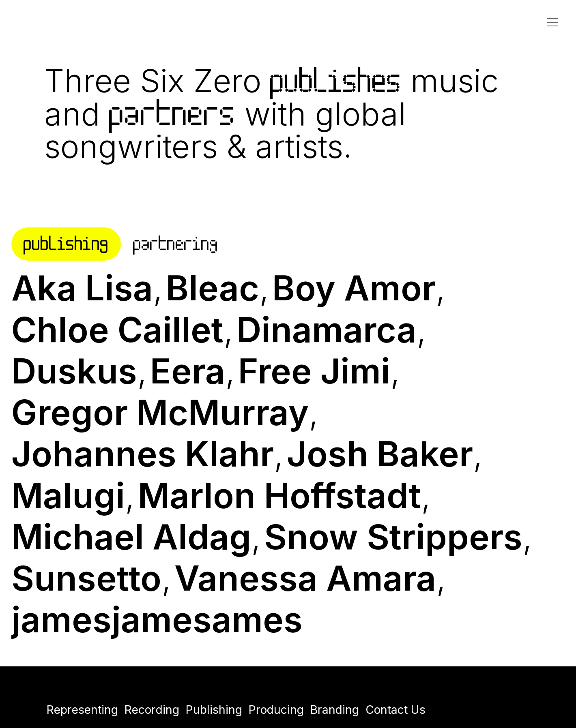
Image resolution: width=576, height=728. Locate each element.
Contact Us (395, 710)
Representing (82, 710)
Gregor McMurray (160, 412)
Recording (152, 710)
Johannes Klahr (143, 454)
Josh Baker (380, 454)
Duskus (74, 371)
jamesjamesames (157, 619)
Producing (276, 710)
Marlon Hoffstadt (279, 495)
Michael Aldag (131, 537)
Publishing (214, 710)
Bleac (213, 288)
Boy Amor (354, 288)
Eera (188, 371)
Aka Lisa (82, 288)
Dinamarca (327, 330)
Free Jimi (314, 371)
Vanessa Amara (305, 578)
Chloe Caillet (117, 330)
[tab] (66, 244)
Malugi (68, 495)
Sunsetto (86, 578)
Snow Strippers (393, 537)
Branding (335, 710)
